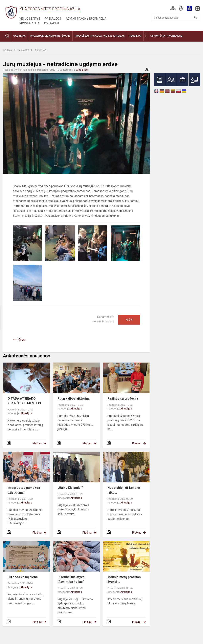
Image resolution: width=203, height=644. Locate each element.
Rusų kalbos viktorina (74, 398)
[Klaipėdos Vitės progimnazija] (11, 12)
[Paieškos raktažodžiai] (176, 17)
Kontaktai (52, 23)
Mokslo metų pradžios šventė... (124, 579)
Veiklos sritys (30, 19)
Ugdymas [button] (20, 36)
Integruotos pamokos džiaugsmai (24, 490)
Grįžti (22, 340)
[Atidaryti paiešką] (196, 17)
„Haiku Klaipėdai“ (70, 488)
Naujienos (23, 50)
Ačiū (129, 320)
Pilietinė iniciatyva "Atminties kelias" (71, 579)
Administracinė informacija (86, 19)
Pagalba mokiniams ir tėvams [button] (50, 36)
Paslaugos (53, 19)
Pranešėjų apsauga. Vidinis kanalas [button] (100, 36)
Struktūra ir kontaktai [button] (166, 36)
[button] (173, 8)
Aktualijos (40, 50)
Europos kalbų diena (23, 577)
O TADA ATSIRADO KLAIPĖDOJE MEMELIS (24, 401)
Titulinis (8, 50)
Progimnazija (29, 23)
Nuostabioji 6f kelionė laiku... (124, 490)
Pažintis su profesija (123, 398)
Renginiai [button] (135, 36)
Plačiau (37, 443)
